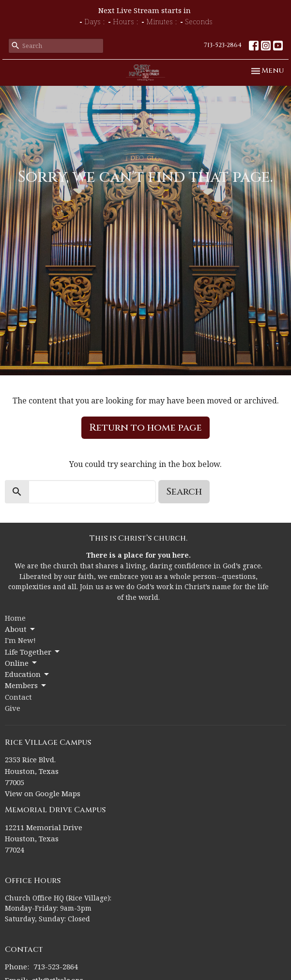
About (21, 629)
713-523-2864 (223, 45)
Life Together (33, 652)
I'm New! (20, 640)
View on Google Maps (43, 793)
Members (26, 685)
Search (184, 491)
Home (15, 618)
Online (22, 663)
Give (13, 708)
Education (28, 674)
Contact (18, 697)
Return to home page (145, 427)
